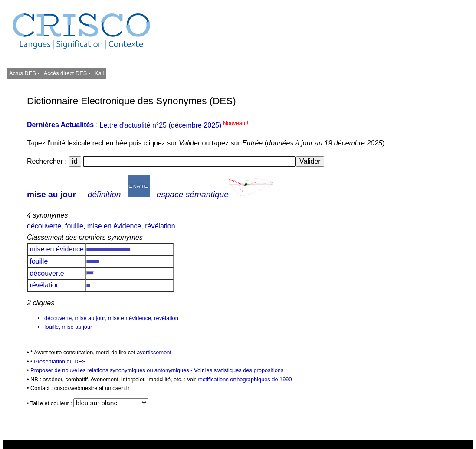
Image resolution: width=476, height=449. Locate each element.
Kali (99, 73)
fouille (74, 226)
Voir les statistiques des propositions (239, 370)
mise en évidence (114, 226)
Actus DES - (24, 73)
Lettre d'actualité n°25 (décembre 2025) (174, 125)
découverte (44, 226)
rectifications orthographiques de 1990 (245, 379)
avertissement (154, 352)
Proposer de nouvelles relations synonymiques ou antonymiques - (112, 370)
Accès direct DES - (67, 73)
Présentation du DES (60, 362)
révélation (160, 226)
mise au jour (51, 194)
